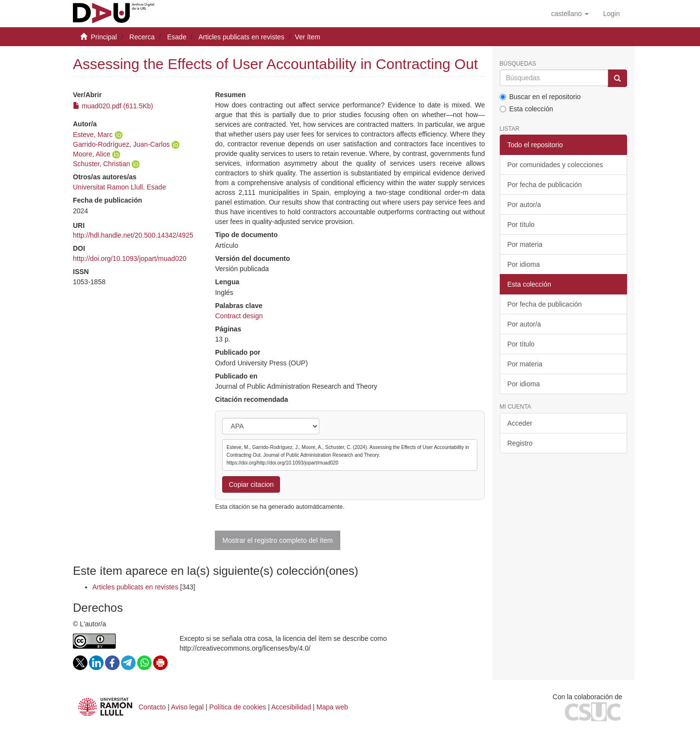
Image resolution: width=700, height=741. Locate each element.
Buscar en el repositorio (540, 97)
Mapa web (332, 707)
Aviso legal (187, 707)
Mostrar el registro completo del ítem (277, 540)
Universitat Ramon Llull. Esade (119, 187)
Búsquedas (518, 64)
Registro (520, 443)
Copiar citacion (251, 484)
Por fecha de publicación (545, 185)
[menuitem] (612, 14)
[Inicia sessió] (612, 14)
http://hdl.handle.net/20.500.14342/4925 (133, 235)
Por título (521, 224)
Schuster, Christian (102, 164)
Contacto (152, 707)
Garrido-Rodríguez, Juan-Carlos (121, 144)
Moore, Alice (92, 154)
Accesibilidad (291, 707)
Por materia (525, 244)
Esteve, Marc (93, 135)
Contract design (239, 316)
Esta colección (526, 109)
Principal (104, 37)
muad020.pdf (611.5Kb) (113, 106)
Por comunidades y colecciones (555, 165)
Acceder (520, 423)
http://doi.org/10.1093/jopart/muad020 (130, 258)
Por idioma (524, 264)
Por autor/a (524, 205)
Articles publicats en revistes (241, 37)
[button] (570, 14)
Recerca (142, 37)
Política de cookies (238, 707)
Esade (177, 37)
